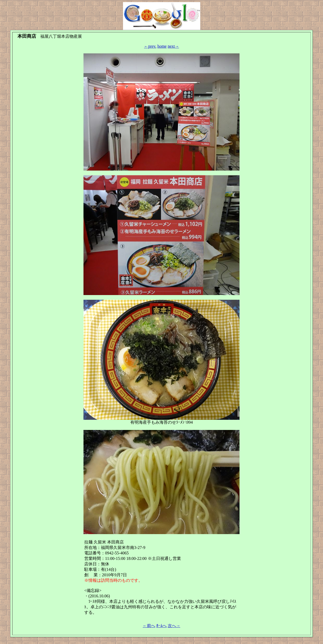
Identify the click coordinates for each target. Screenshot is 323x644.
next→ (173, 46)
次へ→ (174, 626)
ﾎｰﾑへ (161, 626)
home (162, 46)
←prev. (150, 46)
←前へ (149, 626)
